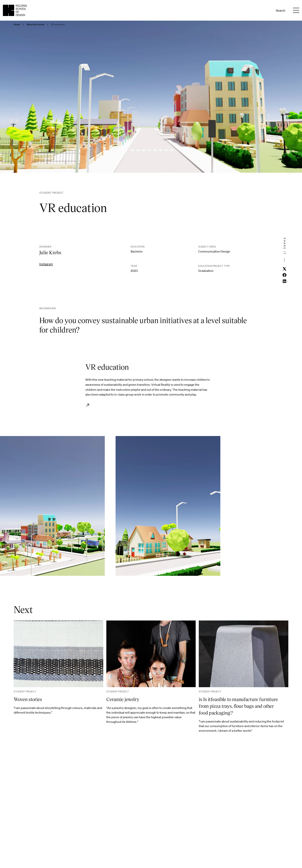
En (266, 10)
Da (261, 10)
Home (17, 24)
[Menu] (296, 10)
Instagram (46, 264)
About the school (35, 24)
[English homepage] (15, 10)
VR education (58, 24)
